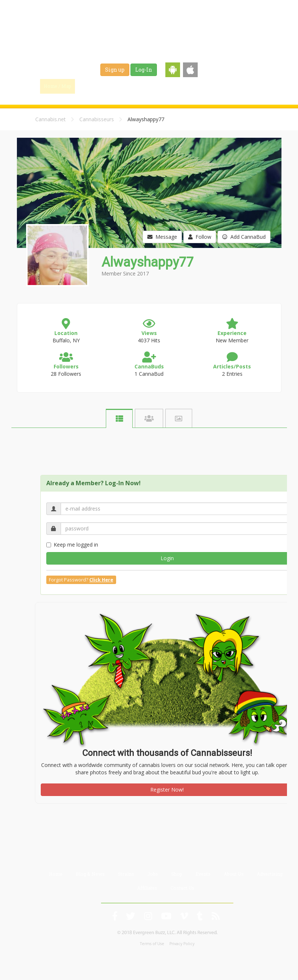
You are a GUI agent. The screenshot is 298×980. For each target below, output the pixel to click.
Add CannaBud (244, 237)
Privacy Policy (182, 944)
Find (91, 86)
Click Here (101, 580)
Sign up (115, 70)
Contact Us (182, 888)
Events (235, 86)
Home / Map (58, 86)
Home (56, 874)
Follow (200, 237)
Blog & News (125, 86)
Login (167, 558)
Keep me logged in (72, 545)
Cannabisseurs (97, 119)
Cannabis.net (51, 119)
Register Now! (167, 790)
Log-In (144, 70)
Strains (161, 86)
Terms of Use (152, 944)
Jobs (186, 86)
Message (162, 237)
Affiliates (147, 888)
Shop (210, 86)
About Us (234, 874)
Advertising (270, 874)
